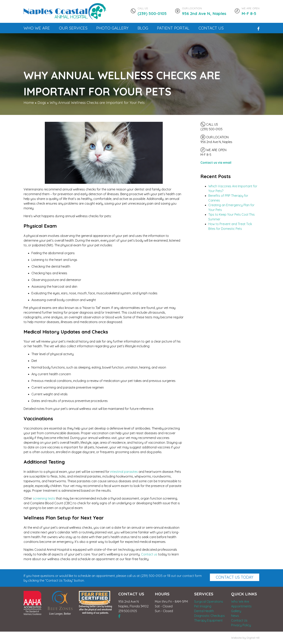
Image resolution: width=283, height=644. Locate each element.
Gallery (236, 611)
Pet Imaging (203, 606)
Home (29, 103)
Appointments (241, 606)
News (235, 616)
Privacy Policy (241, 625)
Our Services (73, 28)
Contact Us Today (235, 577)
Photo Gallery (112, 28)
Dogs (42, 103)
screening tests (44, 498)
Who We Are (37, 28)
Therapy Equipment (208, 620)
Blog (143, 28)
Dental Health (204, 611)
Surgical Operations (209, 601)
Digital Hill (253, 638)
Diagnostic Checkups (209, 616)
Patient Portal (173, 28)
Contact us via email (216, 163)
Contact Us (211, 28)
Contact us (149, 554)
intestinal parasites (124, 472)
